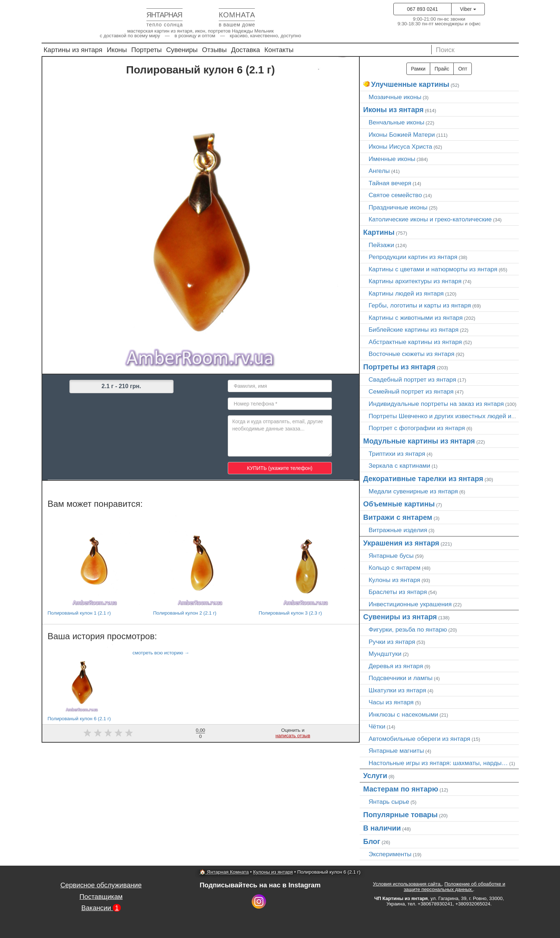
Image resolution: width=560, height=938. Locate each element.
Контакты (279, 50)
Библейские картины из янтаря (414, 330)
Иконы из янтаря (394, 110)
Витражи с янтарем (398, 517)
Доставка (245, 50)
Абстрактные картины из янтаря (415, 342)
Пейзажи (382, 245)
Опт (463, 69)
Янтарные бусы (391, 556)
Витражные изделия (398, 530)
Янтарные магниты (396, 751)
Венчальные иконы (397, 122)
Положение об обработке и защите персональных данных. (455, 887)
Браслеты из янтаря (398, 592)
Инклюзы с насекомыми (403, 714)
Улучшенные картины (410, 84)
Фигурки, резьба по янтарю (408, 629)
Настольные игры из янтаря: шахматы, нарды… (438, 763)
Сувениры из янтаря (400, 617)
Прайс (442, 69)
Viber (468, 9)
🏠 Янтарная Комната (224, 872)
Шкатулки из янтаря (397, 690)
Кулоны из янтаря (395, 580)
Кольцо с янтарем (395, 568)
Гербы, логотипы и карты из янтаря (420, 305)
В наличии (382, 828)
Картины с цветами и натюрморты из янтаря (433, 269)
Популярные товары (401, 815)
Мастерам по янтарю (401, 789)
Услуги (375, 776)
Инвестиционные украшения (410, 604)
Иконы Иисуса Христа (401, 147)
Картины (379, 232)
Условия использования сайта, (407, 884)
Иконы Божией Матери (402, 135)
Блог (372, 841)
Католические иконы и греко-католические (430, 219)
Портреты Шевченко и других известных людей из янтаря (452, 416)
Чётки (377, 726)
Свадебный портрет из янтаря (412, 379)
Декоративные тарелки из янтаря (423, 479)
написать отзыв (293, 736)
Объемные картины (399, 504)
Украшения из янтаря (401, 543)
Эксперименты (390, 854)
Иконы (117, 50)
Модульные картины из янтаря (419, 441)
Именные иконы (392, 159)
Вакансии (101, 908)
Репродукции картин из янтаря (413, 257)
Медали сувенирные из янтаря (413, 491)
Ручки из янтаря (392, 642)
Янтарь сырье (389, 802)
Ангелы (379, 171)
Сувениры (182, 50)
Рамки (418, 69)
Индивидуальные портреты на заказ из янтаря (436, 404)
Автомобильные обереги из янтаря (420, 739)
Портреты (146, 50)
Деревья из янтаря (396, 666)
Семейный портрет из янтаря (411, 391)
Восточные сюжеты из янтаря (412, 354)
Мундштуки (385, 654)
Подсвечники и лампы (401, 678)
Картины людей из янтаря (406, 293)
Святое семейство (396, 195)
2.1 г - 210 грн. (121, 386)
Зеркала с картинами (400, 466)
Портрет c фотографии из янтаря (417, 428)
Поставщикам (101, 897)
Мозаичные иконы (395, 97)
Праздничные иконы (398, 207)
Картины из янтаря (73, 50)
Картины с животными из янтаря (416, 318)
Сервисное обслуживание (101, 885)
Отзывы (214, 50)
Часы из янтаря (391, 702)
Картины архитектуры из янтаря (415, 281)
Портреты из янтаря (399, 367)
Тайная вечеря (390, 183)
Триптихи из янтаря (397, 454)
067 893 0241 (423, 9)
